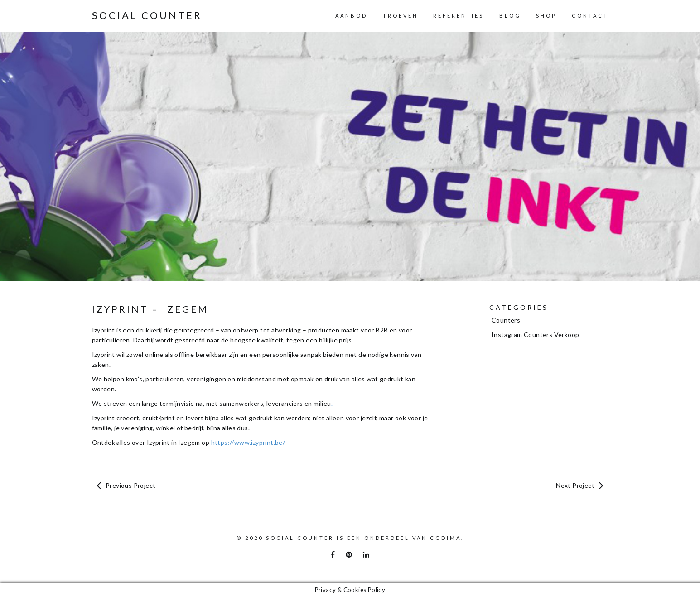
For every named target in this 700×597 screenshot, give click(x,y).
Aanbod (351, 16)
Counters (506, 320)
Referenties (459, 16)
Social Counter (147, 15)
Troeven (401, 16)
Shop (546, 16)
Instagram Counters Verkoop (535, 335)
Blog (510, 16)
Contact (590, 16)
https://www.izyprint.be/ (248, 442)
